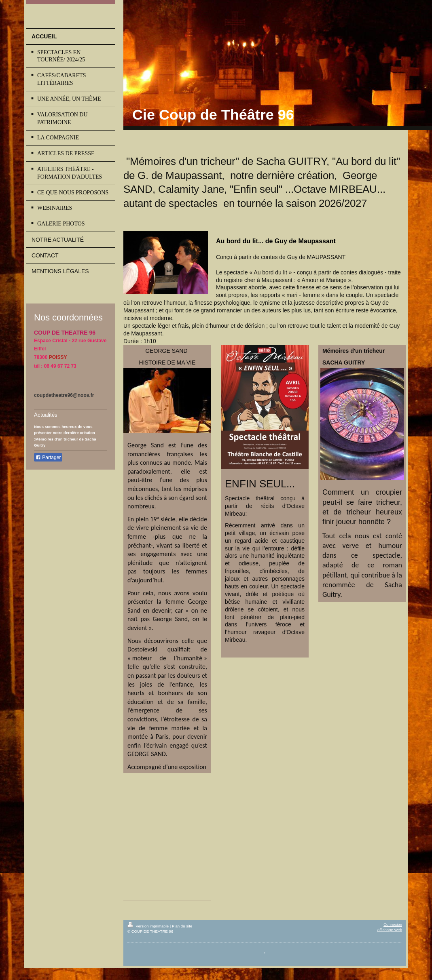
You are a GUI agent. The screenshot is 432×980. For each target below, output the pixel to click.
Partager (48, 457)
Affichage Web (390, 930)
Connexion (393, 924)
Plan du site (182, 926)
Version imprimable (149, 926)
